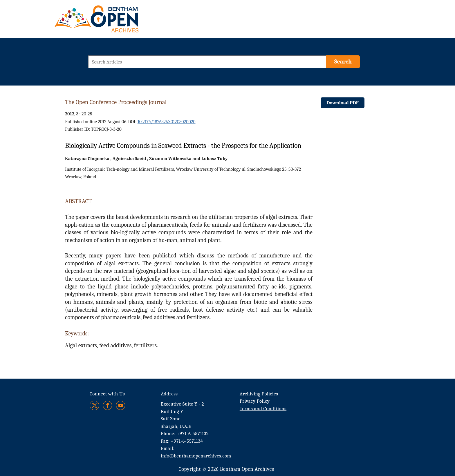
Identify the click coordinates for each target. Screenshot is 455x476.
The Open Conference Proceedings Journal (116, 102)
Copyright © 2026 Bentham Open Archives (226, 469)
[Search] (343, 62)
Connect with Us (107, 394)
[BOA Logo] (113, 21)
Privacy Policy (255, 401)
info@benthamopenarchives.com (196, 456)
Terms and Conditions (263, 409)
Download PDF (343, 103)
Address (169, 394)
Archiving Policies (259, 394)
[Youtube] (121, 405)
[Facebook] (108, 405)
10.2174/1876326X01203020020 (167, 122)
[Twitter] (95, 405)
